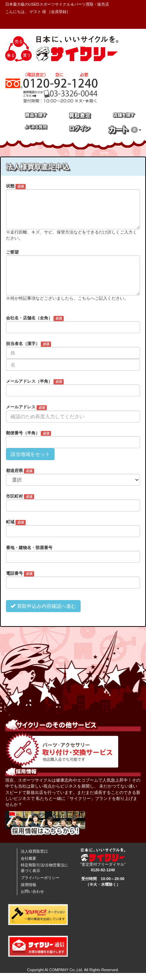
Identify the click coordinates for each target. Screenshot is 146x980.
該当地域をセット (30, 454)
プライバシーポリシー (40, 878)
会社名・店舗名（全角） (35, 318)
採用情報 (28, 885)
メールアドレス (26, 407)
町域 (16, 522)
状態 (16, 186)
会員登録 (59, 12)
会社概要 (28, 858)
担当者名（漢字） (28, 344)
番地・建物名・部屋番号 (29, 548)
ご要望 (12, 252)
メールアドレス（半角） (35, 382)
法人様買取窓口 (34, 851)
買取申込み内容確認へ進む (43, 606)
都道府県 (20, 471)
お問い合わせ (32, 891)
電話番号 (20, 574)
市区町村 (20, 497)
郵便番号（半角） (28, 433)
